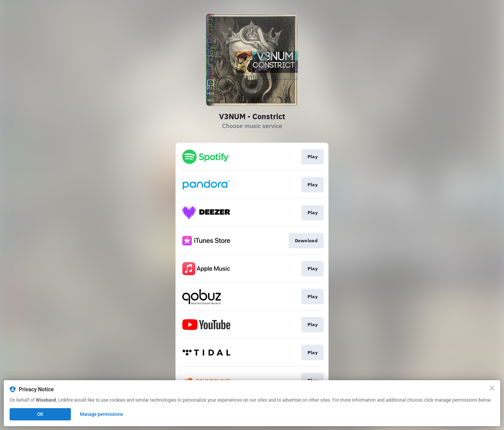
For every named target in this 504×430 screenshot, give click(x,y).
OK (40, 414)
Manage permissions (102, 414)
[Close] (492, 388)
